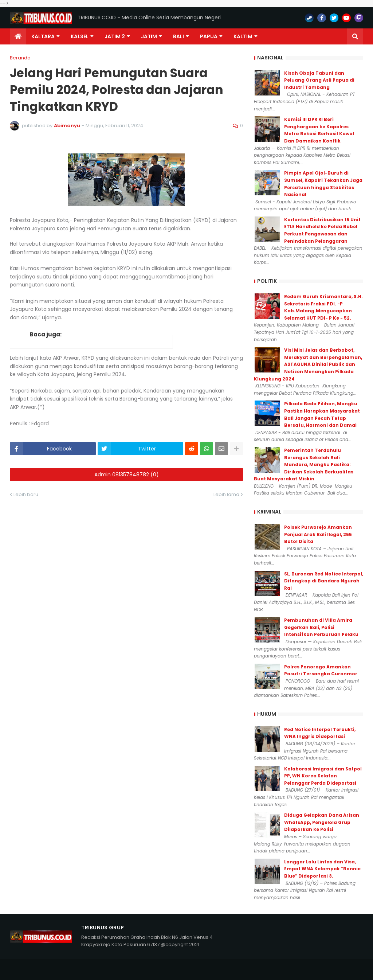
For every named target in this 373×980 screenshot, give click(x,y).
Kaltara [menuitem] (43, 36)
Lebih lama (226, 494)
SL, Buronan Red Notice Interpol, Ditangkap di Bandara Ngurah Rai (324, 581)
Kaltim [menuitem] (243, 36)
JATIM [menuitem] (149, 36)
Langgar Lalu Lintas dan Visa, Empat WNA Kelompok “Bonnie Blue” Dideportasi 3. (322, 869)
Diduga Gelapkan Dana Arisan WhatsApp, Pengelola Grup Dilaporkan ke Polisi (322, 822)
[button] (355, 36)
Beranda (20, 58)
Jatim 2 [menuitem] (115, 36)
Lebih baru (26, 494)
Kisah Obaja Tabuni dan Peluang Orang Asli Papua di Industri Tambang (319, 80)
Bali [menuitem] (178, 36)
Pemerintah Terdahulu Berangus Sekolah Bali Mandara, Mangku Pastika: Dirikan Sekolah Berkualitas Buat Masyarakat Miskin (304, 464)
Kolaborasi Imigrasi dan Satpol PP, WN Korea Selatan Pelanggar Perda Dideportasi (323, 776)
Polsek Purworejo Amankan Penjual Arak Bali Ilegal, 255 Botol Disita (318, 534)
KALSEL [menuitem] (80, 36)
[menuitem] (18, 36)
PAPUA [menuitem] (209, 36)
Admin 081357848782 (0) (127, 475)
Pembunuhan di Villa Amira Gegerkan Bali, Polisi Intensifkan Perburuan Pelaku (321, 627)
